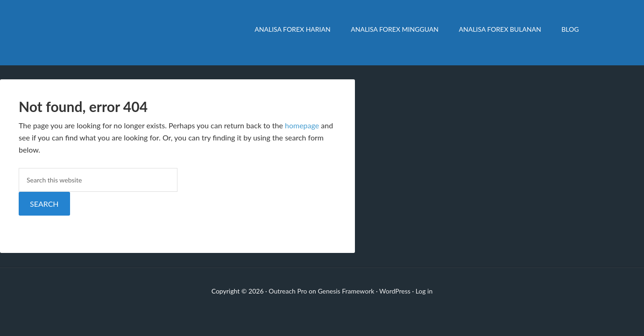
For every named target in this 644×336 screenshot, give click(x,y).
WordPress (395, 291)
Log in (424, 291)
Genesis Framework (346, 291)
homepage (302, 125)
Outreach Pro (288, 291)
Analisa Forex (135, 33)
